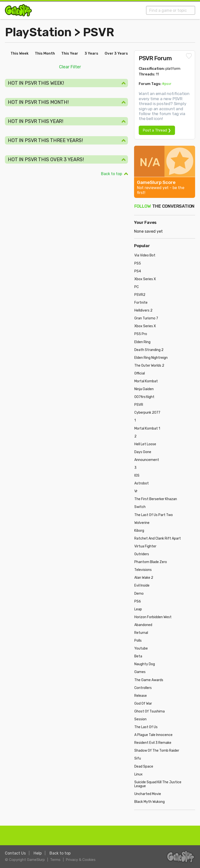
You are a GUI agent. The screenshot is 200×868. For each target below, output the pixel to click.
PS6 (138, 601)
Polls (138, 641)
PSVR (98, 32)
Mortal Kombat (146, 381)
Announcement (147, 460)
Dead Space (144, 766)
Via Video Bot (145, 255)
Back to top (112, 174)
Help (38, 853)
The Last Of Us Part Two (154, 515)
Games (140, 672)
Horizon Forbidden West (153, 617)
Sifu (138, 758)
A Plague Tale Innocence (153, 735)
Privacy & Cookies (81, 860)
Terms (55, 860)
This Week (19, 53)
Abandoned (143, 625)
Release (141, 696)
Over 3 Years (116, 53)
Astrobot (142, 483)
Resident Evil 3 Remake (153, 743)
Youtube (141, 648)
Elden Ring (142, 342)
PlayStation (38, 32)
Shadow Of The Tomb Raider (157, 751)
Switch (140, 507)
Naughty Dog (145, 664)
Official (140, 373)
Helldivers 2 (143, 310)
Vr (136, 491)
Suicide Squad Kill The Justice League (158, 784)
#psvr (167, 84)
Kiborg (139, 531)
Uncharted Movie (148, 794)
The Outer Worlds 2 (149, 366)
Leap (138, 609)
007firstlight (144, 397)
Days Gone (143, 452)
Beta (138, 656)
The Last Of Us (146, 727)
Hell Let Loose (145, 444)
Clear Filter (70, 67)
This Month (45, 53)
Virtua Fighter (145, 546)
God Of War (143, 704)
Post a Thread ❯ (157, 130)
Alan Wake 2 (144, 578)
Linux (138, 774)
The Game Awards (149, 680)
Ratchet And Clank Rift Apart (158, 538)
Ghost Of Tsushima (150, 711)
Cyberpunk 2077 (147, 413)
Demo (139, 594)
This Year (70, 53)
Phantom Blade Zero (151, 562)
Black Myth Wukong (150, 802)
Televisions (143, 570)
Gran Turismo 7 (146, 318)
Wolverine (142, 523)
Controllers (143, 688)
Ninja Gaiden (144, 389)
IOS (137, 476)
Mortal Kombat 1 (147, 428)
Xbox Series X (145, 279)
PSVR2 (140, 295)
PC (137, 287)
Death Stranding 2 (149, 350)
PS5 (138, 263)
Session (140, 719)
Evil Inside (142, 585)
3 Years (91, 53)
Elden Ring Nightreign (151, 358)
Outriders (142, 554)
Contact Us (15, 853)
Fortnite (141, 303)
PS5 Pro (141, 334)
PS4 (138, 271)
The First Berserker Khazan (156, 499)
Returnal (141, 633)
